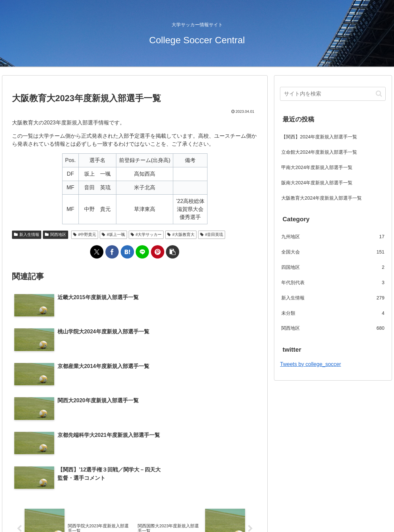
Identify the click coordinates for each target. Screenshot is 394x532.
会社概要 (180, 511)
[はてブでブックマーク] (127, 252)
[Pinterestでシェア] (158, 252)
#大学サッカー (146, 235)
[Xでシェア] (97, 252)
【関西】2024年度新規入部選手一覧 (319, 137)
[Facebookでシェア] (112, 252)
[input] (333, 94)
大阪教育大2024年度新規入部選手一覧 (322, 198)
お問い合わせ (210, 511)
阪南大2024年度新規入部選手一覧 (317, 183)
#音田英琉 (212, 235)
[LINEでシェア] (142, 252)
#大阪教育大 (181, 235)
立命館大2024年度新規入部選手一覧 (319, 152)
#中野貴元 (85, 235)
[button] (173, 252)
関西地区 (56, 235)
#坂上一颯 (113, 235)
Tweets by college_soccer (310, 364)
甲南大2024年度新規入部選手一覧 (317, 167)
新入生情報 (27, 235)
